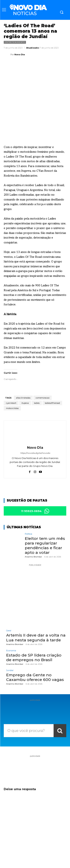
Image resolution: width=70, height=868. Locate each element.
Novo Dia (20, 55)
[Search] (60, 701)
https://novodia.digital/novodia (35, 423)
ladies (37, 373)
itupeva (25, 373)
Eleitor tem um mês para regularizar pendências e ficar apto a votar (45, 516)
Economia (11, 621)
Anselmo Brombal (33, 527)
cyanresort (11, 373)
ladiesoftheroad (52, 373)
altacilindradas (23, 368)
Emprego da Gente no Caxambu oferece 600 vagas (35, 648)
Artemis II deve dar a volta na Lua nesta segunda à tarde (36, 608)
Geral (9, 601)
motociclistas (12, 378)
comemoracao (43, 368)
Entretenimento (15, 42)
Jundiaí (10, 641)
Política (28, 504)
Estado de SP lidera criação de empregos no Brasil (34, 628)
